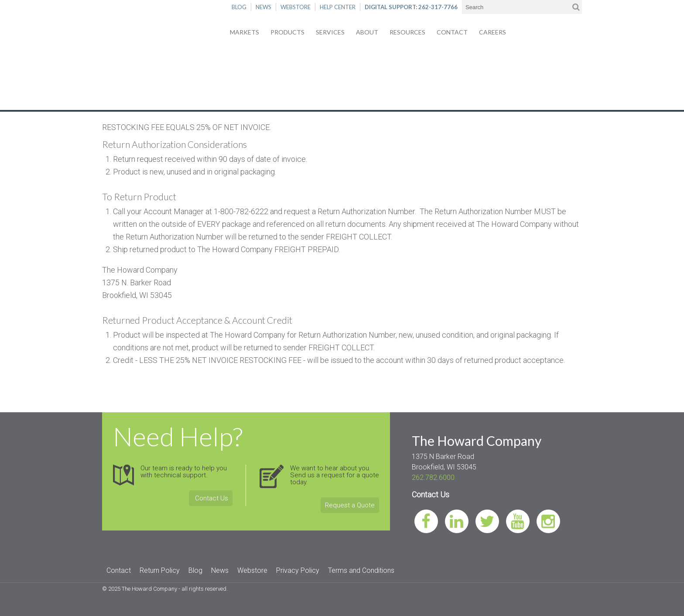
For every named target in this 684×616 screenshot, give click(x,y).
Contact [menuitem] (452, 32)
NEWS (263, 7)
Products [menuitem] (287, 32)
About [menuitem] (367, 32)
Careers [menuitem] (492, 32)
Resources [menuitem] (407, 32)
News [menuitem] (220, 570)
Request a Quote (350, 505)
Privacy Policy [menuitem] (298, 570)
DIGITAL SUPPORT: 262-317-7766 (411, 7)
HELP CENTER (338, 7)
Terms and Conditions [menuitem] (361, 570)
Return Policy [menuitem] (160, 570)
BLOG (239, 7)
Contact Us (211, 498)
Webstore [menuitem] (252, 570)
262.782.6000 (433, 477)
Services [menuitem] (330, 32)
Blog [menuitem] (195, 570)
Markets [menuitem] (245, 32)
